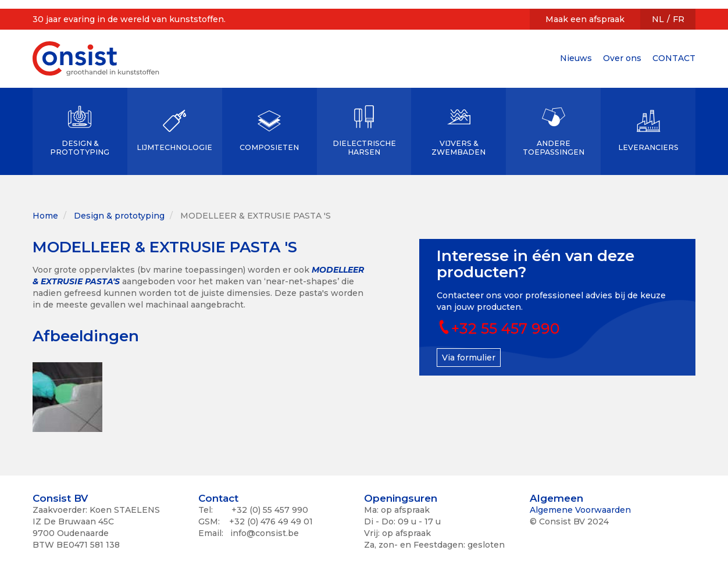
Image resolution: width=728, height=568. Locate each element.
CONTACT (674, 58)
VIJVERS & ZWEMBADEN (458, 148)
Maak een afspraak (585, 19)
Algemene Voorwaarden (580, 510)
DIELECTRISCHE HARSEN (364, 148)
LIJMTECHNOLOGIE (174, 147)
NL (658, 19)
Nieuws (576, 58)
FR (679, 19)
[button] (67, 397)
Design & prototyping (119, 216)
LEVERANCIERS (648, 147)
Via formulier (469, 358)
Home (45, 216)
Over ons (622, 58)
